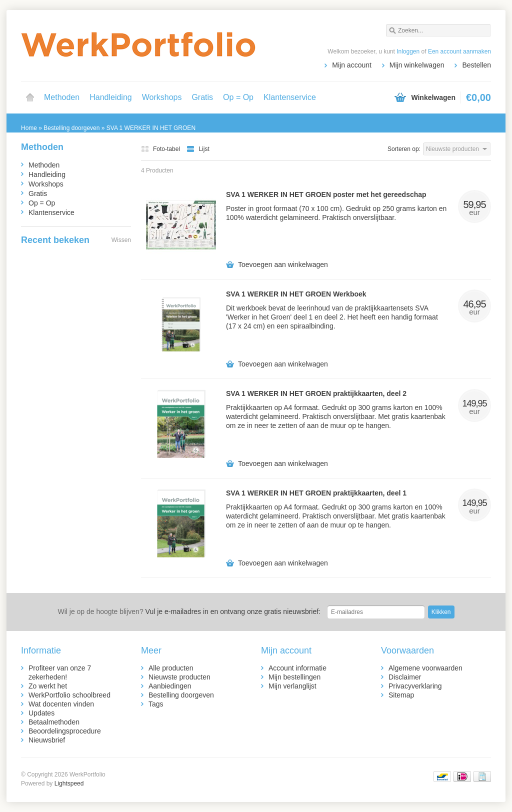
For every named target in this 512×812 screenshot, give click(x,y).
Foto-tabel (161, 149)
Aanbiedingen (170, 686)
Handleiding (111, 97)
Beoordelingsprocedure (65, 731)
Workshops (162, 97)
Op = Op (238, 97)
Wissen (121, 240)
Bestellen (476, 65)
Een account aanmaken (459, 51)
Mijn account (352, 65)
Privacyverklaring (415, 686)
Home (30, 97)
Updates (41, 713)
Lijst (198, 149)
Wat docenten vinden (61, 704)
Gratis (202, 97)
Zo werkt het (48, 686)
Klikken (441, 612)
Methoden (62, 97)
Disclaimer (405, 677)
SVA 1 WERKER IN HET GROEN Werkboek (296, 294)
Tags (156, 704)
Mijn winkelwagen (417, 65)
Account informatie (297, 668)
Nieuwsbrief (47, 740)
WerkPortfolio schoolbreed (69, 695)
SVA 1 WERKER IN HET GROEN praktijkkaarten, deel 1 (316, 493)
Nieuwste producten (179, 677)
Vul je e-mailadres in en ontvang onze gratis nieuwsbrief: (189, 611)
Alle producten (171, 668)
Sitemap (401, 695)
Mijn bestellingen (294, 677)
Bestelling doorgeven (181, 695)
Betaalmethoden (54, 722)
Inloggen (408, 51)
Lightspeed (69, 783)
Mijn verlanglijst (292, 686)
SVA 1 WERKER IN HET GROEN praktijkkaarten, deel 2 (316, 393)
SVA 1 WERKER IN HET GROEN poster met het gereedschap (326, 194)
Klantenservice (290, 97)
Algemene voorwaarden (425, 668)
